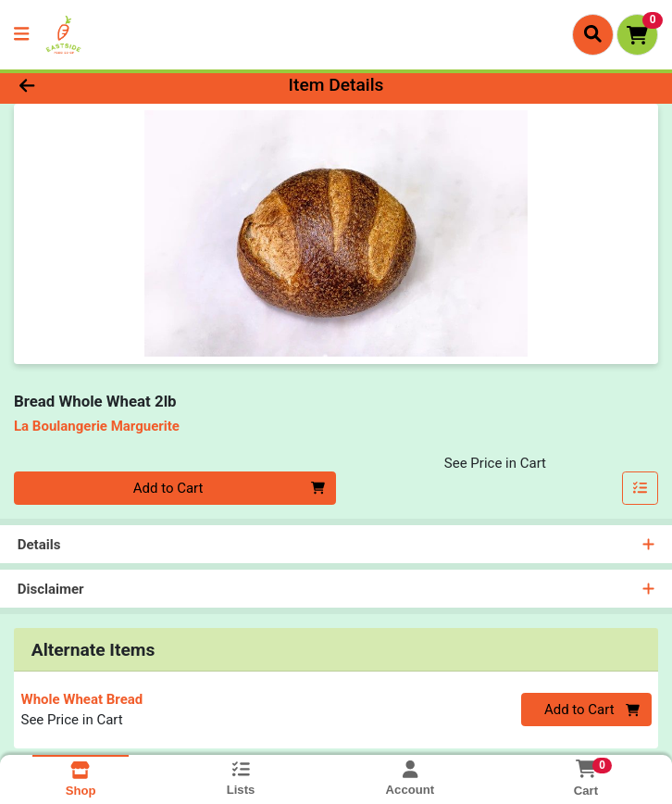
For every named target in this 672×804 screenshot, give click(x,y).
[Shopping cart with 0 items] (637, 35)
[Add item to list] (641, 488)
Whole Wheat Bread (82, 699)
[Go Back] (94, 86)
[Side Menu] (21, 35)
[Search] (593, 34)
